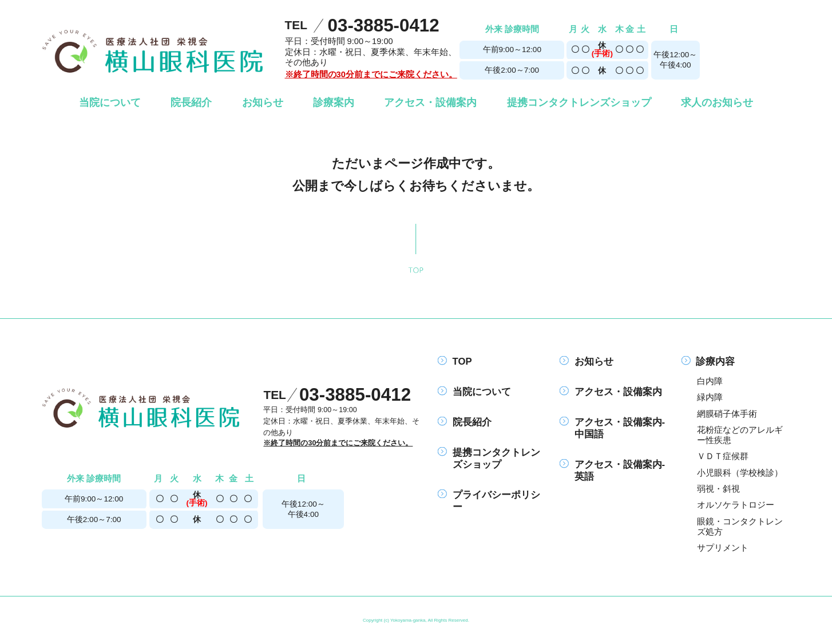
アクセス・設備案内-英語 (612, 471)
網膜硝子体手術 (727, 414)
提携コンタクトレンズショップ (489, 459)
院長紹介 (464, 422)
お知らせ (586, 361)
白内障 (710, 381)
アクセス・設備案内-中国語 (612, 428)
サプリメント (723, 548)
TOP (455, 361)
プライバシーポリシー (489, 501)
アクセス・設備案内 (611, 392)
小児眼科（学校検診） (740, 473)
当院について (474, 392)
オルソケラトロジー (736, 505)
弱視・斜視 (718, 489)
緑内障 (710, 397)
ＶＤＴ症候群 (723, 456)
